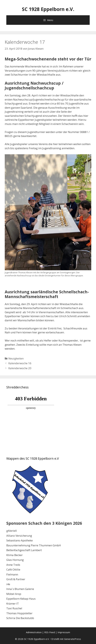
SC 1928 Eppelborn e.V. (48, 9)
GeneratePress (73, 639)
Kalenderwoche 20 (20, 368)
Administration (34, 632)
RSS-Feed (50, 632)
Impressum (64, 632)
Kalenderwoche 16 (20, 363)
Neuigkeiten (16, 358)
